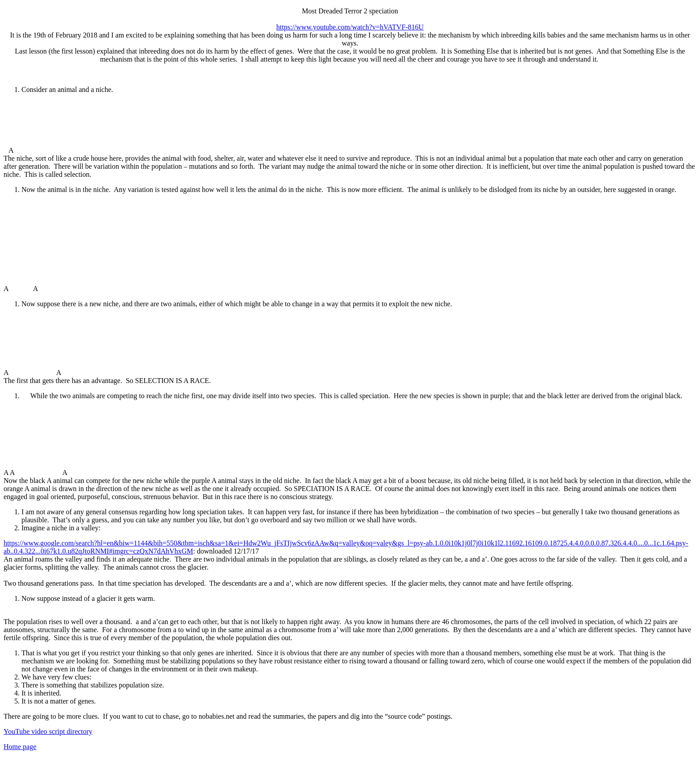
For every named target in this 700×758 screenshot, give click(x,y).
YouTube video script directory (48, 731)
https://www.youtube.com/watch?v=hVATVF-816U (350, 27)
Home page (20, 747)
